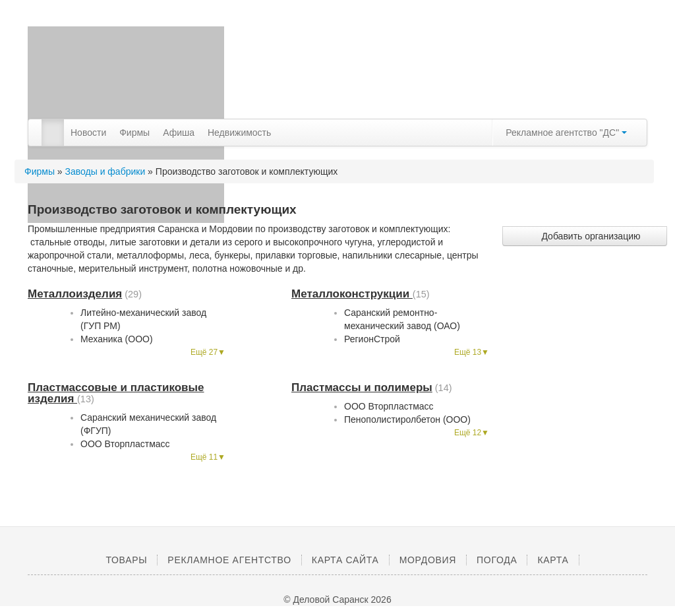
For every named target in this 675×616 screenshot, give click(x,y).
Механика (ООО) (117, 339)
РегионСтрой (372, 339)
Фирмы (134, 133)
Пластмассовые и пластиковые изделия (116, 393)
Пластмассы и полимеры (362, 387)
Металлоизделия (75, 294)
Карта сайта (345, 560)
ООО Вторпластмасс (125, 444)
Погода (497, 560)
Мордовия (428, 560)
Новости (88, 133)
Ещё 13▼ (472, 352)
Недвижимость (239, 133)
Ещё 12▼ (472, 433)
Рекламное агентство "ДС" (566, 133)
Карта (553, 560)
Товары (126, 560)
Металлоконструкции (352, 294)
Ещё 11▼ (208, 457)
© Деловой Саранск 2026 (337, 600)
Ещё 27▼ (208, 352)
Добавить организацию (584, 236)
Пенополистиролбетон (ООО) (407, 419)
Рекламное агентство (229, 560)
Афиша (179, 133)
